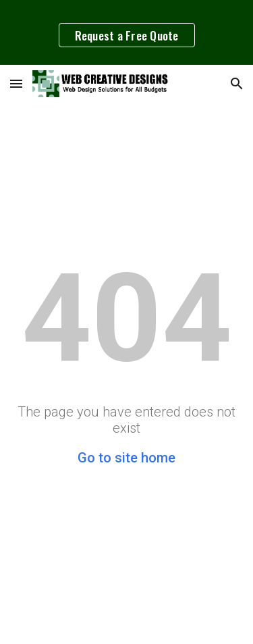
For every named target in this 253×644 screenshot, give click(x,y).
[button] (16, 83)
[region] (126, 32)
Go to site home (126, 458)
